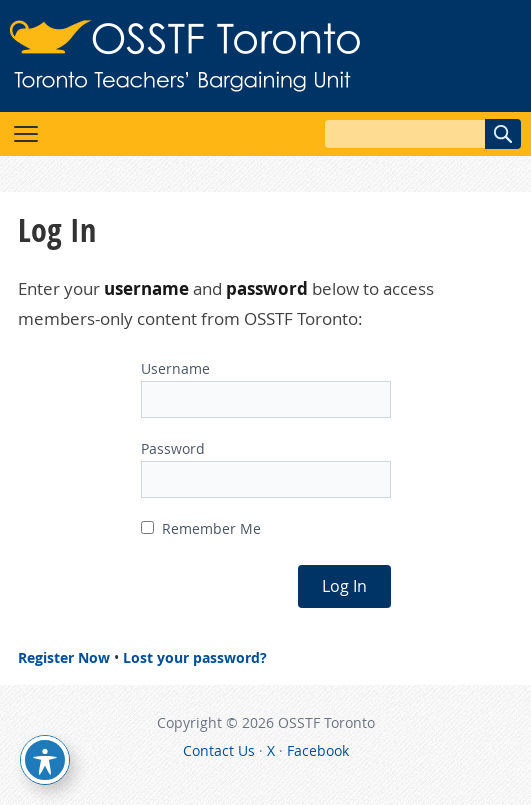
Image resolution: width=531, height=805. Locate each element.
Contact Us (219, 750)
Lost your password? (195, 657)
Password (173, 448)
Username (175, 368)
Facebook (318, 750)
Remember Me (201, 528)
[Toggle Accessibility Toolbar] (45, 760)
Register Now (64, 657)
